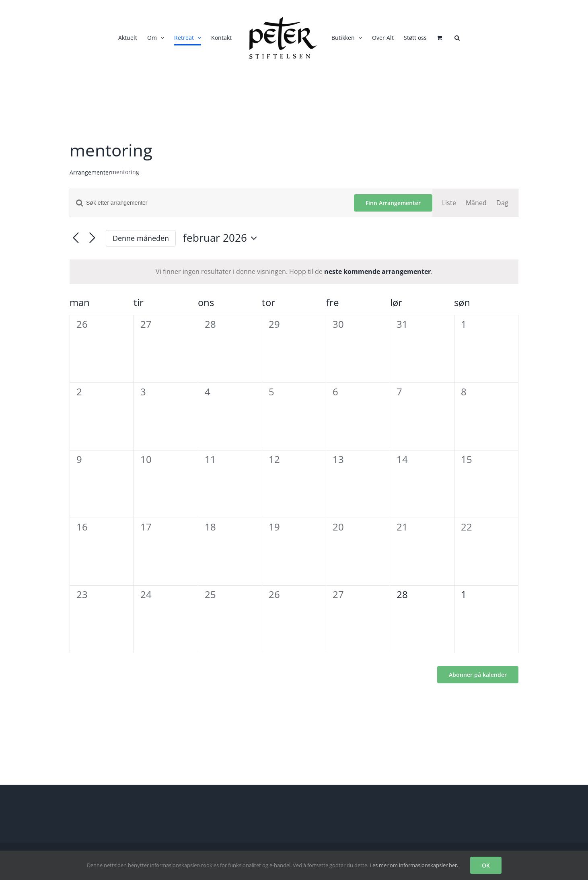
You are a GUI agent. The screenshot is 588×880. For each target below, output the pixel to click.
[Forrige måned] (76, 238)
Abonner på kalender (478, 675)
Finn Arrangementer (393, 203)
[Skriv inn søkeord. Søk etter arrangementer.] (212, 203)
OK (486, 865)
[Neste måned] (92, 238)
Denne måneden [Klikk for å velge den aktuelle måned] (141, 238)
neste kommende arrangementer (377, 271)
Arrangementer (90, 172)
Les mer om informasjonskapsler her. (414, 865)
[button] (457, 38)
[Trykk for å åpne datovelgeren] (222, 238)
